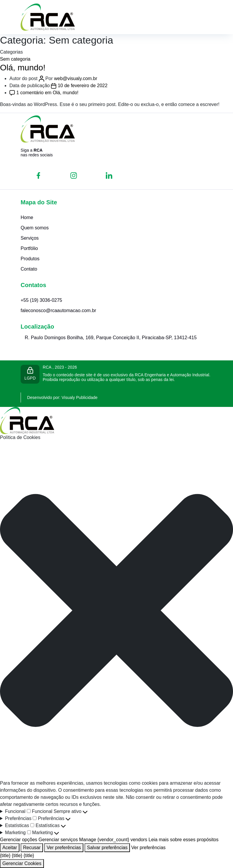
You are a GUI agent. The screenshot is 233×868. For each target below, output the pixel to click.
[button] (116, 611)
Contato (29, 269)
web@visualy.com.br (76, 78)
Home (27, 217)
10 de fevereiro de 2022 (83, 86)
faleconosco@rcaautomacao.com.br (58, 310)
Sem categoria (15, 59)
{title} (5, 855)
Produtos (30, 259)
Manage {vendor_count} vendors (113, 840)
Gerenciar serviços (58, 840)
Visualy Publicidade (80, 397)
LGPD (30, 374)
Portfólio (29, 248)
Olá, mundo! (23, 67)
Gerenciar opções (19, 840)
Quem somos (35, 228)
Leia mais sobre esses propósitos (183, 840)
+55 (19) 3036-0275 (41, 300)
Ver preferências (64, 848)
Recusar (32, 848)
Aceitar (10, 848)
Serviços (30, 238)
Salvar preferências (107, 848)
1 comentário (47, 93)
